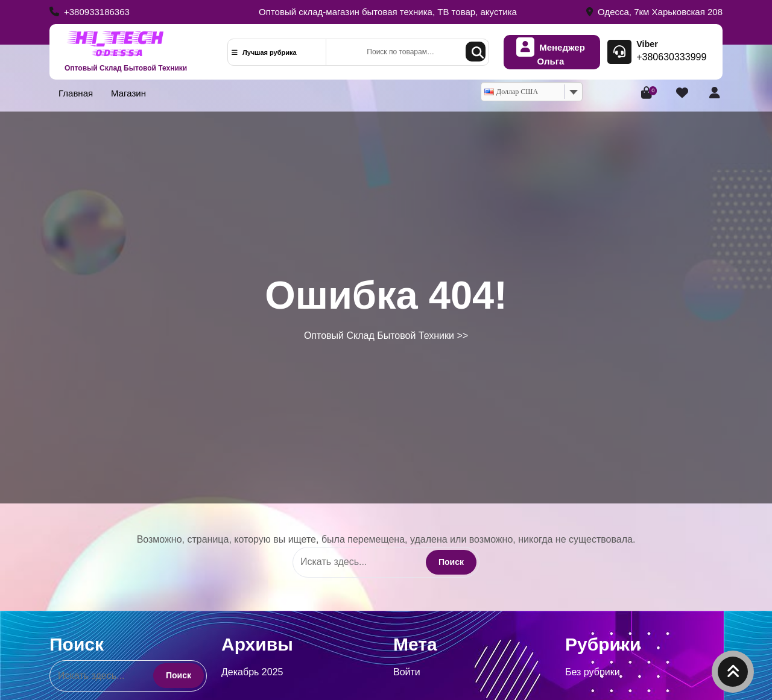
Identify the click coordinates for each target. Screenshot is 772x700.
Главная (76, 93)
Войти (407, 672)
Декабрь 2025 (252, 672)
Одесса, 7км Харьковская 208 (654, 12)
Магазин (128, 93)
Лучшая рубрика (264, 52)
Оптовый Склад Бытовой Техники (126, 68)
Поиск (476, 52)
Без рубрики (593, 672)
